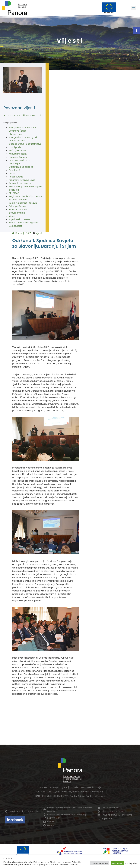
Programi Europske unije (22, 180)
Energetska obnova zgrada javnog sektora (24, 139)
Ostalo (12, 173)
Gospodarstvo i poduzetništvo (25, 144)
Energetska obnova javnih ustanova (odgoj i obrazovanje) (23, 131)
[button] (136, 31)
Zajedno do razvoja (19, 219)
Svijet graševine (17, 206)
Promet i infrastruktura (21, 183)
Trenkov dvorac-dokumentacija (18, 211)
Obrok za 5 (15, 170)
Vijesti (12, 216)
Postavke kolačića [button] (100, 863)
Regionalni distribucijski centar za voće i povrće (25, 198)
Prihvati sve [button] (117, 863)
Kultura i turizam (18, 154)
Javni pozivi (15, 147)
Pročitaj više (131, 863)
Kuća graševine (17, 150)
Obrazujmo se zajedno (21, 167)
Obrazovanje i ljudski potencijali (20, 162)
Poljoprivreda (16, 177)
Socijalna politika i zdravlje (23, 203)
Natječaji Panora (18, 157)
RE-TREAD (14, 193)
